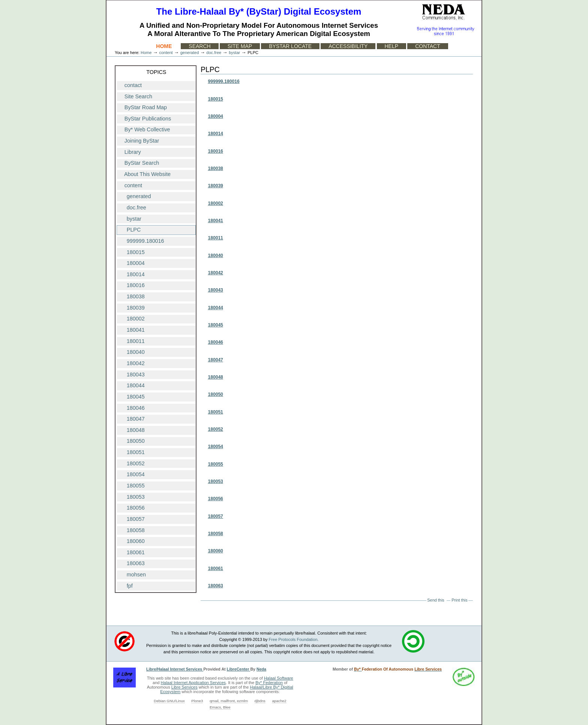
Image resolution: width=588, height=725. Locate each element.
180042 (215, 273)
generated (190, 53)
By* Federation (269, 683)
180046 (215, 342)
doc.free (214, 53)
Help (392, 46)
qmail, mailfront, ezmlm (229, 701)
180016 (215, 151)
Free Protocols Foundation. (294, 639)
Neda (261, 669)
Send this (436, 600)
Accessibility (348, 46)
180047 (215, 360)
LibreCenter (239, 669)
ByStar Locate (290, 46)
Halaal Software (279, 678)
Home (164, 46)
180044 (215, 308)
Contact (428, 46)
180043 (215, 290)
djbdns (260, 701)
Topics (156, 72)
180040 (215, 256)
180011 (215, 238)
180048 (215, 377)
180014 (215, 134)
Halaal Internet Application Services (193, 683)
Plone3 (197, 701)
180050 (215, 394)
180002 (215, 203)
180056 (215, 499)
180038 (215, 168)
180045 (215, 325)
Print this (459, 600)
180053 (215, 481)
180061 (215, 569)
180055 (215, 464)
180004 (215, 116)
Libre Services (184, 687)
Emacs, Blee (220, 707)
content (166, 53)
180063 (215, 586)
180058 (215, 534)
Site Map (240, 46)
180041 (215, 221)
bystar (234, 53)
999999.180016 (223, 81)
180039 (215, 186)
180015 (215, 99)
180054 (215, 447)
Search (199, 46)
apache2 (279, 701)
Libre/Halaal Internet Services (175, 669)
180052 (215, 429)
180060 (215, 551)
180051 (215, 412)
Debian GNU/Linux (169, 701)
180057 (215, 516)
